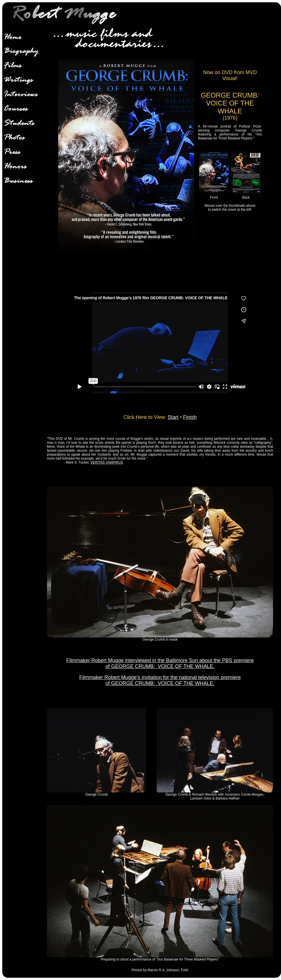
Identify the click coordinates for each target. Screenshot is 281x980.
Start (173, 417)
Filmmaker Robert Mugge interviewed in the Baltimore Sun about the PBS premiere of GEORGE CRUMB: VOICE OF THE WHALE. (160, 663)
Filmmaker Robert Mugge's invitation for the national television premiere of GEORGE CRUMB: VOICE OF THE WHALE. (160, 680)
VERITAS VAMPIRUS (107, 462)
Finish (190, 417)
